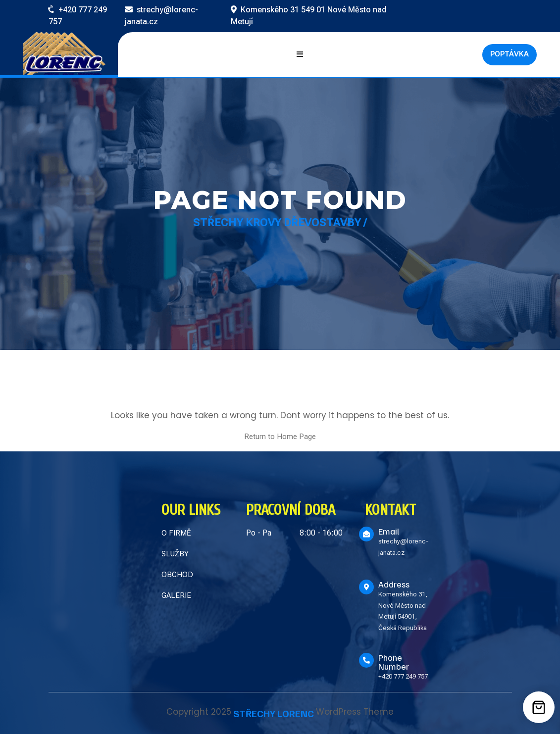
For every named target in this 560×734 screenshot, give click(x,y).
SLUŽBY (175, 554)
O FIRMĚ (176, 533)
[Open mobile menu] (300, 55)
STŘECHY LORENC (274, 713)
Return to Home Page (280, 437)
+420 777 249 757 (403, 676)
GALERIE (176, 595)
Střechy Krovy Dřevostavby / (280, 222)
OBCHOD (177, 575)
